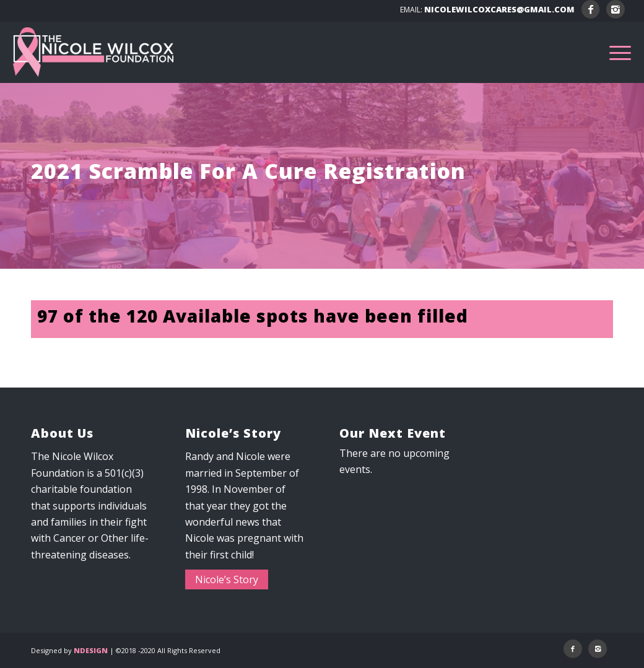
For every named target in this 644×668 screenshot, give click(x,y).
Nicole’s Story (227, 579)
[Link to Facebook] (590, 9)
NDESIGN (91, 650)
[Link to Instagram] (616, 9)
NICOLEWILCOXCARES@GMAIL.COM (499, 9)
